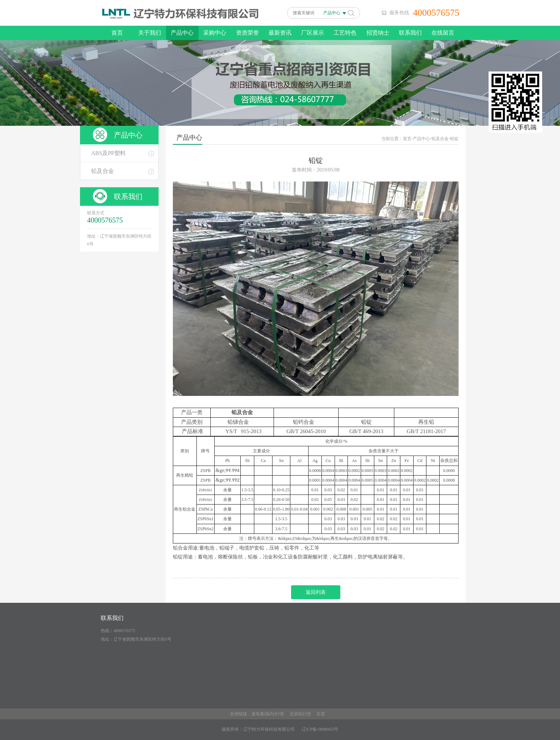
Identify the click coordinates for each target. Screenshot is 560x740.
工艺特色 (345, 33)
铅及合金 (440, 139)
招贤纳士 (378, 33)
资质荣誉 (247, 33)
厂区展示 (312, 33)
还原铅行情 (300, 714)
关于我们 (150, 33)
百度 (321, 714)
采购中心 (215, 33)
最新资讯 (280, 33)
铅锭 (454, 139)
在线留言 (443, 33)
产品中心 (182, 33)
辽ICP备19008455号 (320, 729)
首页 (117, 33)
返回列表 (316, 592)
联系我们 (410, 33)
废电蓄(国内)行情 (268, 714)
